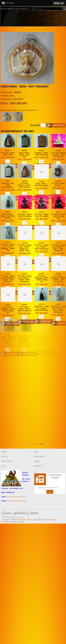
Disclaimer (5, 522)
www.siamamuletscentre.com (17, 501)
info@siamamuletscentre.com (16, 497)
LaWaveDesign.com (49, 520)
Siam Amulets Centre (24, 520)
